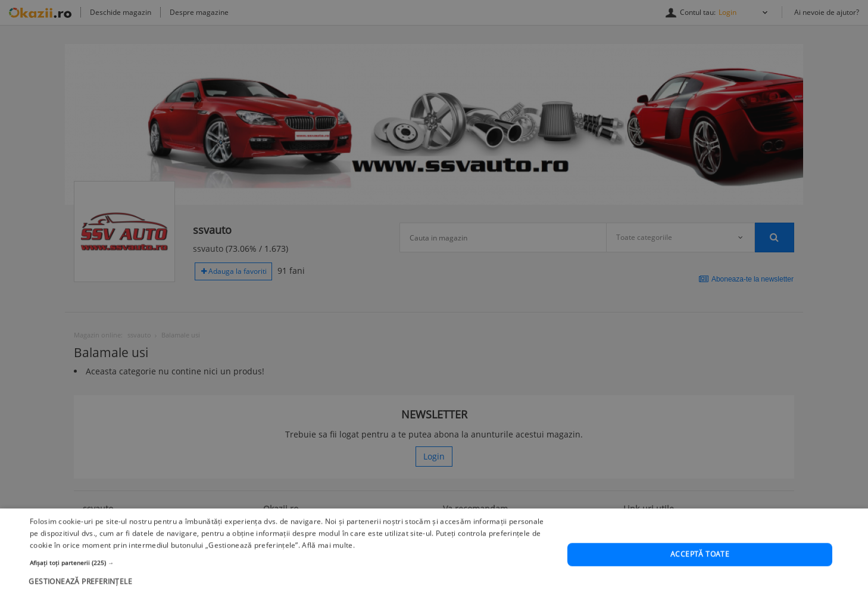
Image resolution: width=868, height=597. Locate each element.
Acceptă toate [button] (700, 569)
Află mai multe (327, 560)
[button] (291, 578)
